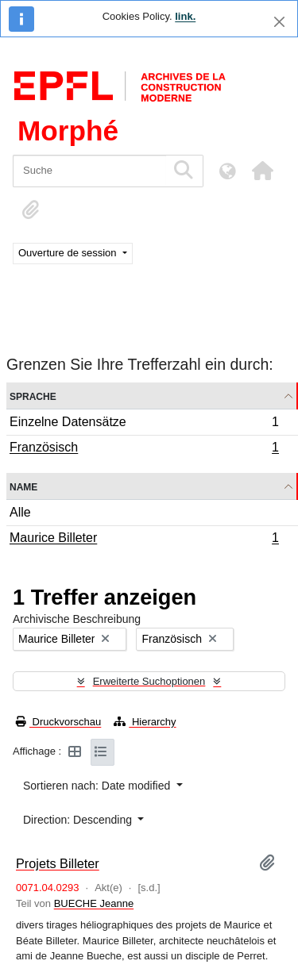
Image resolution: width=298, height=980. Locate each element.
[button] (262, 171)
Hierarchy (145, 722)
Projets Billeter (58, 863)
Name (23, 486)
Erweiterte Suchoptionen (149, 681)
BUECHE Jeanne (94, 903)
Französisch (144, 449)
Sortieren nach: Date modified (98, 786)
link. (185, 16)
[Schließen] (279, 22)
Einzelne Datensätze (144, 424)
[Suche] (89, 171)
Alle (20, 512)
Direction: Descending (79, 820)
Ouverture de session (69, 253)
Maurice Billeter (144, 540)
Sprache (33, 396)
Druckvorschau (58, 722)
